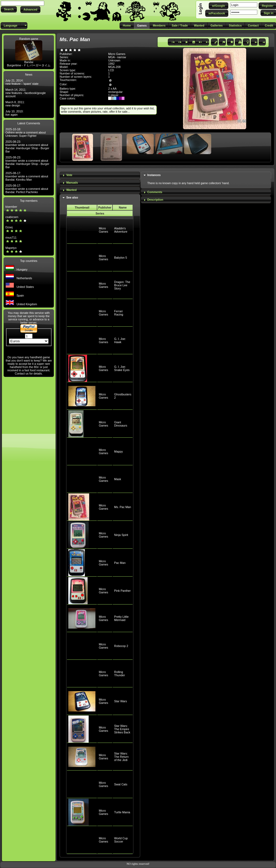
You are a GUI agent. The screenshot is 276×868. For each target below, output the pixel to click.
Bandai (29, 62)
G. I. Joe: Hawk (120, 340)
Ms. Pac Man (123, 507)
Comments (155, 192)
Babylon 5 (121, 258)
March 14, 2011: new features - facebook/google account (26, 93)
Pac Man (120, 563)
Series (100, 213)
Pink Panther (122, 591)
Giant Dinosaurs (121, 424)
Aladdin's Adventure (121, 230)
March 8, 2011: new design (15, 104)
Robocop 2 (121, 646)
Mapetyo (11, 248)
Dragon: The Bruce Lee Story (122, 285)
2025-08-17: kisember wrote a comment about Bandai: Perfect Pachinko (27, 189)
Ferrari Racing (119, 313)
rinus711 (11, 238)
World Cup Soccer (121, 840)
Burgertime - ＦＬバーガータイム (29, 65)
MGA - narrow (117, 57)
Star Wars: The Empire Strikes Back (122, 729)
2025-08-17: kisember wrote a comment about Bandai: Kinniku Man (27, 176)
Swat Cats (121, 784)
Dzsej (9, 227)
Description (155, 200)
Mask (118, 479)
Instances (154, 175)
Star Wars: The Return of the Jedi (121, 757)
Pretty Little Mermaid (121, 618)
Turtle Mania (122, 812)
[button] (9, 9)
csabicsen (12, 217)
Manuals (72, 183)
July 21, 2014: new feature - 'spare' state (22, 82)
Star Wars (121, 701)
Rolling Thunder (120, 674)
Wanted (71, 190)
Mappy (118, 451)
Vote (69, 175)
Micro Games (103, 230)
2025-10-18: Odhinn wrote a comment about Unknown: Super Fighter (26, 132)
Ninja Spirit (121, 535)
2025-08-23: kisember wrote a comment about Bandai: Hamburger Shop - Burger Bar (27, 147)
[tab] (100, 175)
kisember (11, 207)
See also (72, 197)
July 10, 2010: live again (14, 113)
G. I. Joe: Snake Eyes (122, 368)
